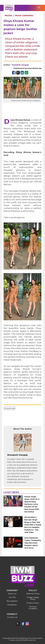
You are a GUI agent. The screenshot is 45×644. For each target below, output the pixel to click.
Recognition (12, 601)
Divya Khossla (10, 408)
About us (12, 594)
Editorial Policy (33, 594)
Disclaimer (12, 605)
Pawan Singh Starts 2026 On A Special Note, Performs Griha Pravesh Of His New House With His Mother (32, 504)
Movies (8, 15)
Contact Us (12, 617)
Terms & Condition (33, 608)
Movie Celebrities (24, 15)
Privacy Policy (33, 603)
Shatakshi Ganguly (20, 65)
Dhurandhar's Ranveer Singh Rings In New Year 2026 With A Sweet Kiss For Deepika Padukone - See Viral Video (33, 525)
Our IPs (12, 597)
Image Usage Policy (33, 598)
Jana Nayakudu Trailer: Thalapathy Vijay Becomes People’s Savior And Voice (33, 543)
